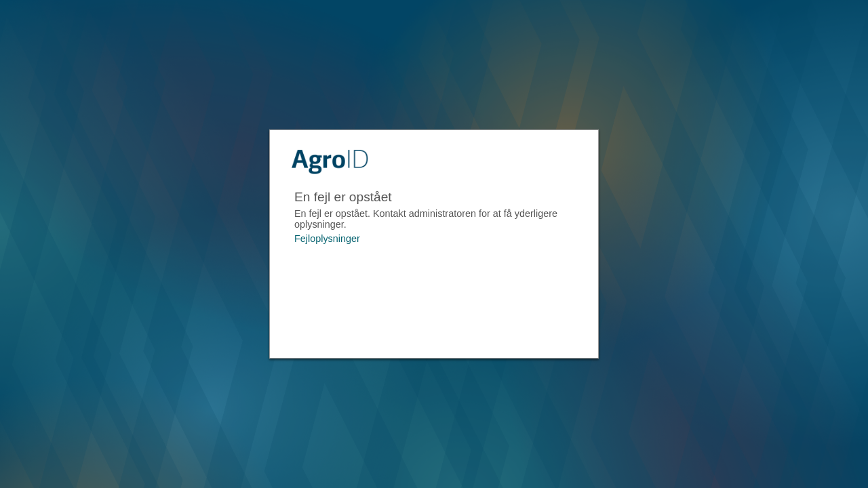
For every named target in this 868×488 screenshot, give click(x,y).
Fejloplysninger (327, 239)
